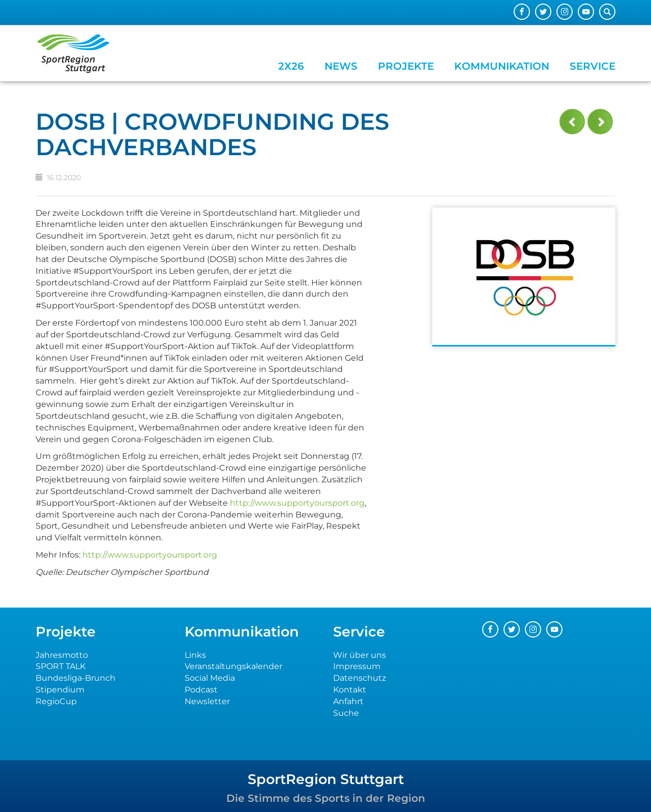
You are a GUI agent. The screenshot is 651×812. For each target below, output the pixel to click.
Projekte (406, 66)
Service (593, 66)
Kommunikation (502, 66)
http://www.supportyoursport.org (297, 503)
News (341, 66)
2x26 (291, 66)
